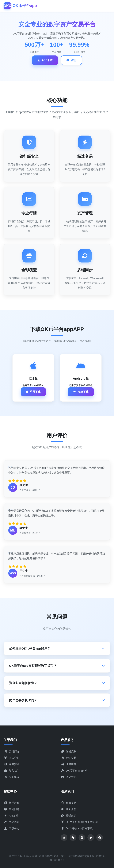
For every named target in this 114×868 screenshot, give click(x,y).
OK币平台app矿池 (74, 771)
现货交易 (69, 751)
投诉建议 (69, 816)
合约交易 (69, 758)
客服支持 (69, 803)
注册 (71, 60)
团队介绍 (12, 758)
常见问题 (12, 809)
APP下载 (45, 60)
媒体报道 (12, 764)
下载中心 (12, 828)
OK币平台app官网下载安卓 (79, 822)
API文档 (11, 816)
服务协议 (12, 777)
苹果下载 (33, 392)
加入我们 (12, 771)
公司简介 (12, 751)
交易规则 (12, 822)
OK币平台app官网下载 (77, 828)
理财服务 (69, 764)
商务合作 (69, 809)
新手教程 (12, 803)
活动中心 (69, 777)
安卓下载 (81, 392)
